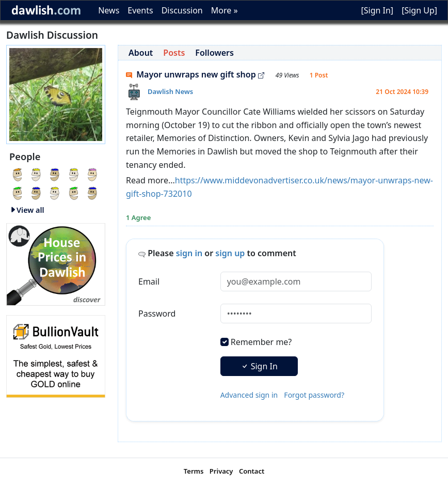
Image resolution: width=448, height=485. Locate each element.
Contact (252, 471)
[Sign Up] (419, 10)
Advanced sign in (249, 395)
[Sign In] (377, 10)
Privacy (221, 471)
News (109, 10)
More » (225, 10)
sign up (230, 253)
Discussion (182, 10)
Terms (194, 471)
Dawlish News (170, 91)
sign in (189, 253)
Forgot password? (314, 395)
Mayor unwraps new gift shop (195, 74)
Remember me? (261, 342)
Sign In (259, 366)
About (141, 53)
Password (157, 314)
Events (140, 10)
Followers (214, 53)
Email (149, 281)
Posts (174, 53)
